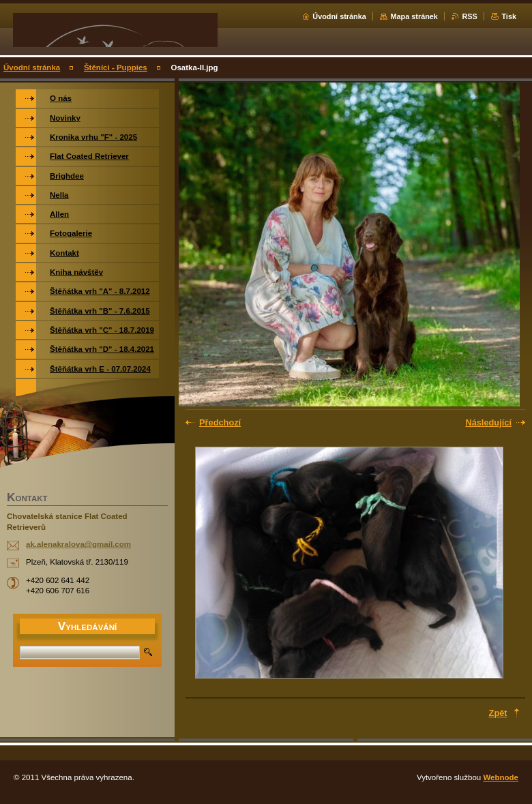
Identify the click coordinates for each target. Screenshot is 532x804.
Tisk (509, 16)
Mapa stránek (414, 16)
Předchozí (220, 422)
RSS (469, 16)
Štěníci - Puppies (116, 68)
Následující (488, 422)
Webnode (501, 777)
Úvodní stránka (339, 16)
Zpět (498, 713)
